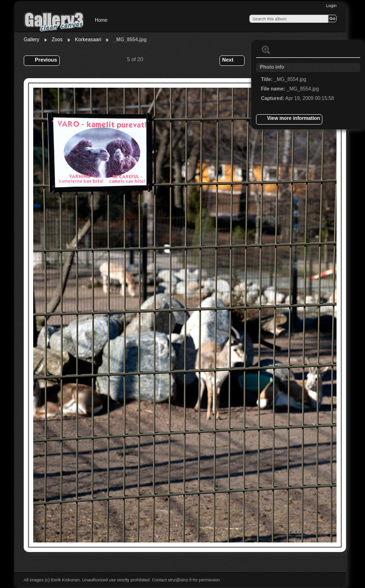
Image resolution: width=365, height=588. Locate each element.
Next (232, 61)
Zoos (57, 40)
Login (331, 6)
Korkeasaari (88, 40)
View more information (289, 119)
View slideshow (285, 50)
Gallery (32, 40)
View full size (266, 50)
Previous (41, 61)
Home (101, 20)
